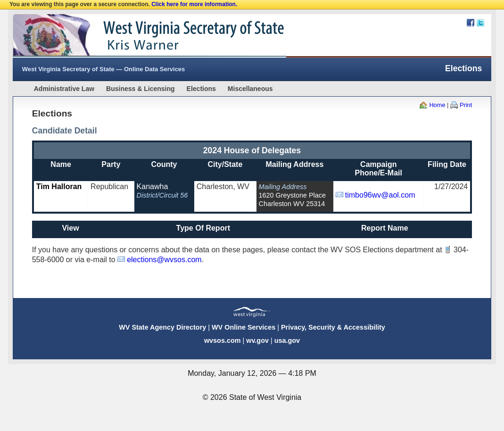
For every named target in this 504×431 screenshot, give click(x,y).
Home (437, 105)
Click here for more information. (194, 4)
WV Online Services (244, 327)
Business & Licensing (140, 89)
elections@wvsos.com (164, 260)
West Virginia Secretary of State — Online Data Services (104, 69)
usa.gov (287, 340)
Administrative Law (64, 89)
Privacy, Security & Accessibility (333, 327)
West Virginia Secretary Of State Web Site (134, 36)
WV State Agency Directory (162, 327)
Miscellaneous (250, 89)
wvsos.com (223, 340)
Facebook (471, 23)
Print (466, 105)
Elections (201, 89)
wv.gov (257, 340)
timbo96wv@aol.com (380, 195)
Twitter (480, 23)
